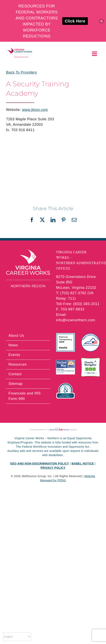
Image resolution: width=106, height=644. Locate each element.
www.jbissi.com (35, 110)
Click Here (75, 21)
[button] (101, 21)
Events (14, 355)
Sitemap (16, 384)
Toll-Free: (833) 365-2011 (78, 304)
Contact (15, 374)
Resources (18, 364)
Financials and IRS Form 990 (25, 396)
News (13, 345)
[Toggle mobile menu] (95, 54)
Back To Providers (21, 72)
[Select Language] (17, 637)
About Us (16, 336)
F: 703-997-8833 (70, 309)
